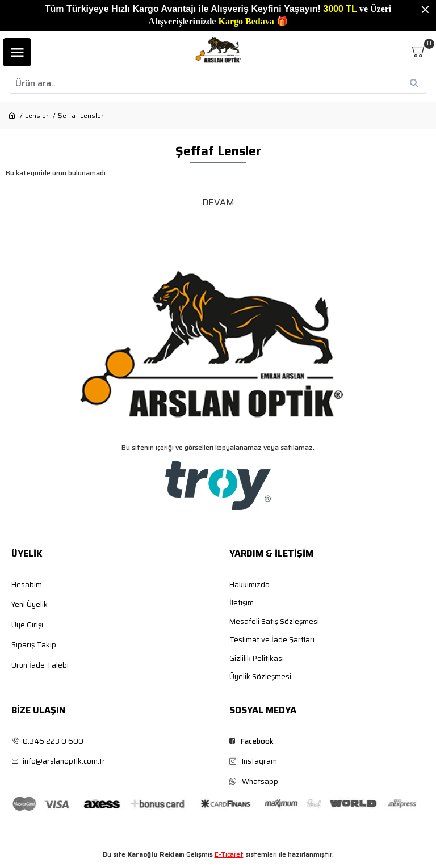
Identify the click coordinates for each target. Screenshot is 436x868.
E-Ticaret (229, 854)
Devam (218, 202)
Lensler (37, 116)
